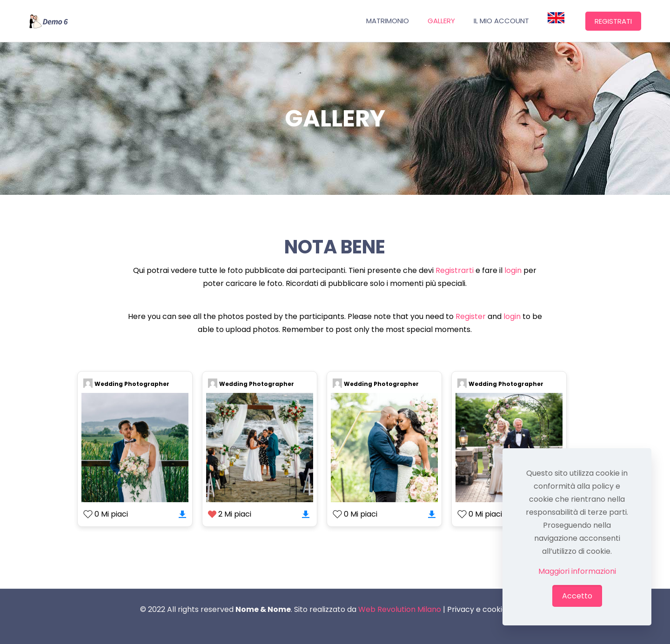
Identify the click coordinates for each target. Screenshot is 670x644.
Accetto (577, 596)
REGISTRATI (613, 21)
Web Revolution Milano (400, 609)
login (513, 270)
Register (471, 316)
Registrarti (455, 270)
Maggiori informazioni (577, 571)
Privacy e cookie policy (489, 609)
